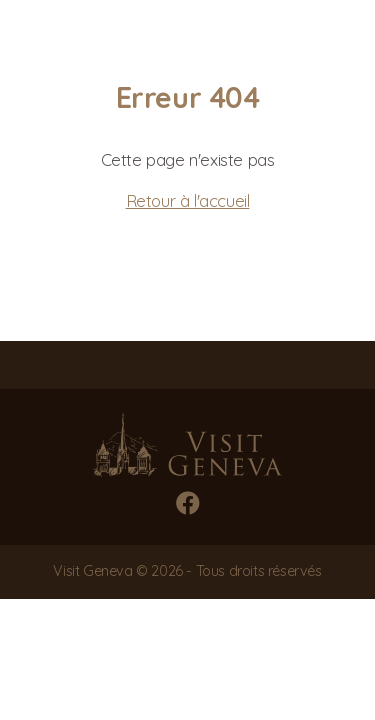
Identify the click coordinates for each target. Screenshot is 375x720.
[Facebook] (188, 503)
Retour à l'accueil (188, 200)
